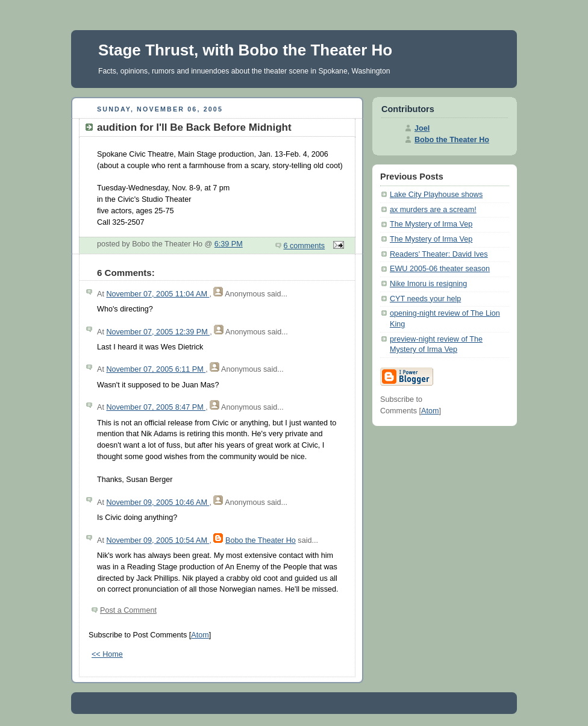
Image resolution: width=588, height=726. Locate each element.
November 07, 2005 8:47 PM (156, 407)
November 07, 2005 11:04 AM (158, 294)
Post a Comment (128, 610)
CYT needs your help (425, 299)
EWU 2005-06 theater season (440, 269)
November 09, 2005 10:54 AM (158, 540)
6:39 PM (229, 244)
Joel (422, 128)
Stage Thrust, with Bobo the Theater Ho (245, 50)
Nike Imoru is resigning (428, 284)
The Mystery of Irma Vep (431, 224)
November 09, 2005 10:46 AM (158, 502)
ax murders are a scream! (433, 210)
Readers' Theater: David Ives (439, 254)
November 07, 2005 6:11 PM (156, 369)
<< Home (107, 654)
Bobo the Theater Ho (261, 540)
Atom (200, 635)
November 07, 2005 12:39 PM (158, 332)
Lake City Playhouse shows (436, 195)
